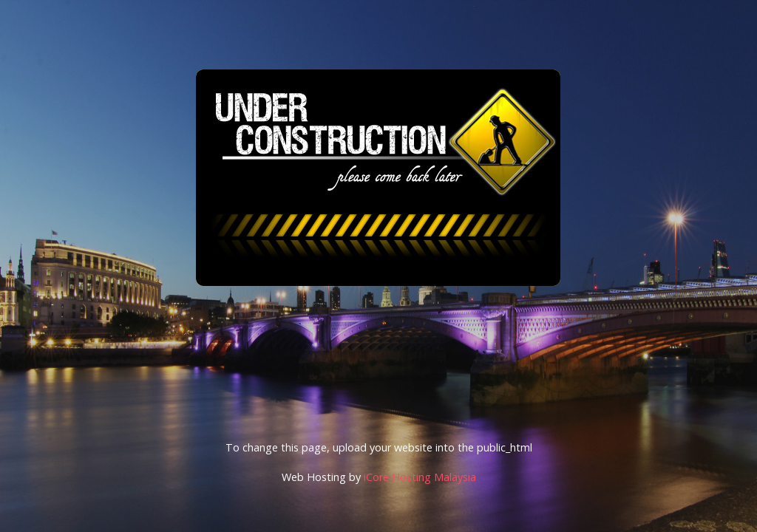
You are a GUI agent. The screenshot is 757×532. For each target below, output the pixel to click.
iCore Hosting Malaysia (420, 477)
